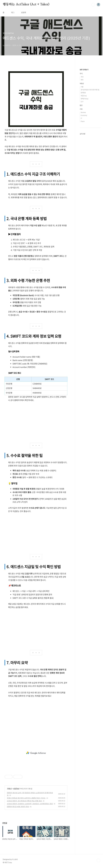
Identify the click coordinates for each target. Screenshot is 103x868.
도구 (82, 102)
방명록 (24, 13)
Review (83, 112)
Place (83, 121)
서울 (82, 87)
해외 (82, 80)
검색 (93, 5)
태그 (13, 13)
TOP (98, 860)
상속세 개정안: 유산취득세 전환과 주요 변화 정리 (24, 801)
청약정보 (83, 93)
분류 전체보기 (84, 70)
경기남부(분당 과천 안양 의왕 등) (90, 90)
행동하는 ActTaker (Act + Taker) (26, 4)
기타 (81, 109)
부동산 (9, 789)
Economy (84, 115)
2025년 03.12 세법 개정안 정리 (18, 807)
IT (81, 118)
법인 (81, 105)
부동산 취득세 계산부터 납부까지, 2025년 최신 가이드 (26, 798)
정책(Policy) (85, 99)
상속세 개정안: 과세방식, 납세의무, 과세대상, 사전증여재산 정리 (30, 804)
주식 (81, 74)
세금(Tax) (16, 789)
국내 (82, 77)
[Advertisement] (36, 420)
